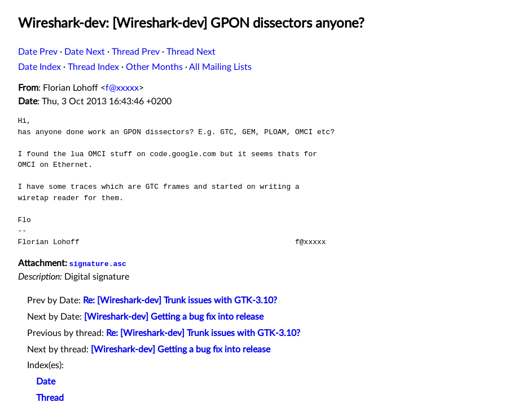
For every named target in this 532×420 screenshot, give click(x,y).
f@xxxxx (122, 88)
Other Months (154, 67)
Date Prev (38, 52)
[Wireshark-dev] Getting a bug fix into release (174, 317)
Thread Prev (136, 52)
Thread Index (93, 67)
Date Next (85, 52)
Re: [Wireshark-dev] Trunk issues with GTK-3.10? (180, 300)
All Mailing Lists (220, 67)
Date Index (39, 67)
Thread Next (191, 52)
